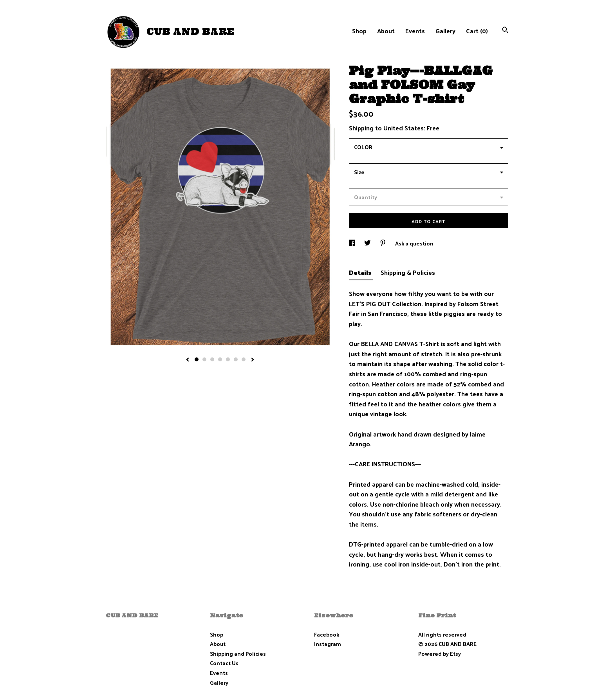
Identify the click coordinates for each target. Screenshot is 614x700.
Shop (359, 31)
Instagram (328, 644)
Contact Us (224, 663)
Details (361, 272)
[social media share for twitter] (368, 243)
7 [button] (244, 359)
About (386, 31)
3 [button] (212, 359)
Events (415, 31)
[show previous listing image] (188, 360)
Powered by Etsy (440, 654)
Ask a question (414, 243)
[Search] (505, 31)
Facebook (327, 634)
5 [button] (228, 359)
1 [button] (197, 359)
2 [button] (204, 359)
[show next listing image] (253, 360)
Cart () (477, 31)
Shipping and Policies (238, 654)
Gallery (445, 31)
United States (404, 128)
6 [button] (236, 359)
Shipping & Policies (408, 272)
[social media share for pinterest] (384, 243)
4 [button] (220, 359)
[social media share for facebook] (353, 243)
